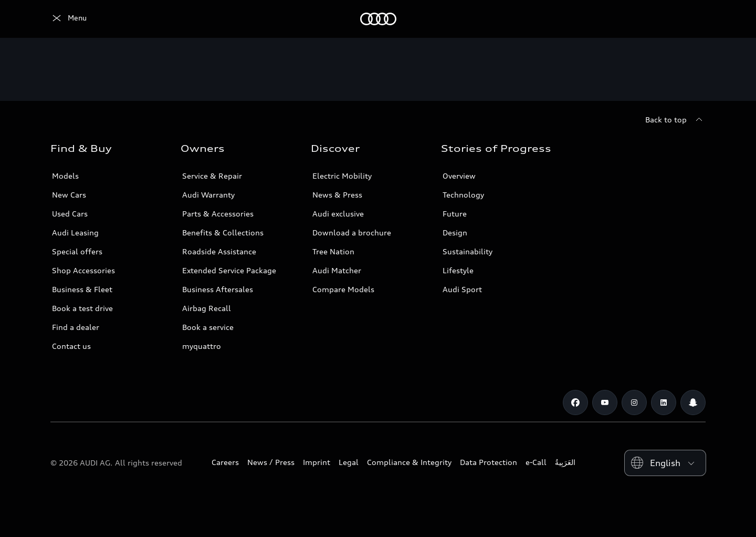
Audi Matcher (337, 270)
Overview (459, 176)
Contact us (71, 346)
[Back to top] (675, 120)
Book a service (208, 327)
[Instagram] (634, 402)
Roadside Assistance (219, 251)
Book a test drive (82, 308)
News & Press (337, 195)
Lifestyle (458, 270)
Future (455, 214)
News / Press (271, 462)
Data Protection (489, 462)
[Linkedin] (664, 402)
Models (65, 176)
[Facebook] (575, 402)
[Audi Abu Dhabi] (69, 19)
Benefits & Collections (223, 233)
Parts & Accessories (218, 214)
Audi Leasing (75, 233)
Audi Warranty (208, 195)
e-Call (536, 462)
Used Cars (70, 214)
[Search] (693, 19)
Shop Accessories (83, 270)
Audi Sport (462, 289)
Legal (349, 462)
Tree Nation (333, 251)
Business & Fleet (82, 289)
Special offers (77, 251)
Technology (463, 195)
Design (455, 233)
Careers (225, 462)
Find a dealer (76, 327)
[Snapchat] (693, 402)
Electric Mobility (342, 176)
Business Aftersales (218, 289)
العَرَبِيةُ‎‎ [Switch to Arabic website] (565, 462)
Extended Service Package (229, 270)
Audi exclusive (338, 214)
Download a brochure (352, 233)
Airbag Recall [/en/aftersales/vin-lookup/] (207, 308)
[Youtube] (605, 402)
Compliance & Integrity (409, 462)
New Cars (69, 195)
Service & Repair (212, 176)
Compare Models (343, 289)
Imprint (317, 462)
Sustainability (468, 251)
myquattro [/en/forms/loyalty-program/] (202, 346)
